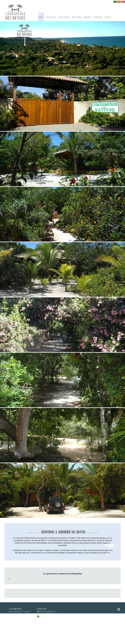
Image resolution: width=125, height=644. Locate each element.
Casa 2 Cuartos (64, 17)
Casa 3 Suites (76, 17)
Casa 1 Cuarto (51, 17)
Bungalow (87, 17)
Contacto (108, 17)
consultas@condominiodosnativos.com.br (59, 622)
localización (98, 17)
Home (41, 17)
